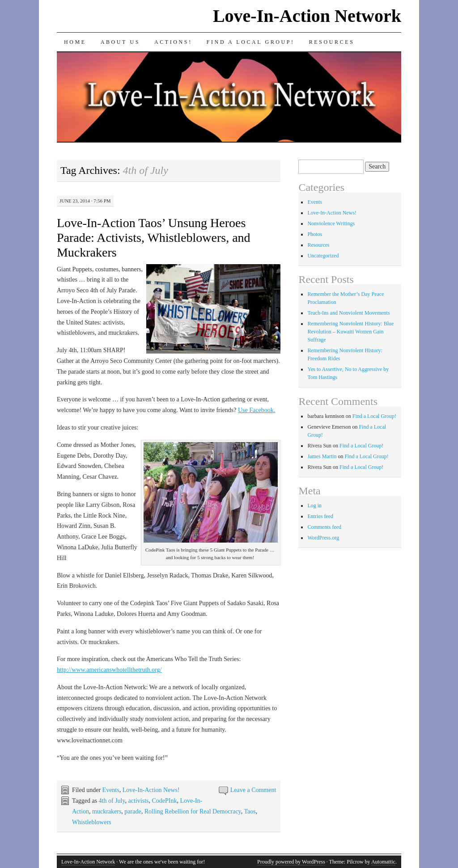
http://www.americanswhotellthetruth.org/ (109, 670)
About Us (120, 42)
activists (139, 801)
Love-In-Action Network (307, 16)
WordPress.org (323, 538)
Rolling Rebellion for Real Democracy (193, 811)
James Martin (322, 456)
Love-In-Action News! (151, 790)
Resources (332, 42)
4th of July (112, 801)
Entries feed (320, 516)
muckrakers (107, 811)
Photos (315, 234)
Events (111, 790)
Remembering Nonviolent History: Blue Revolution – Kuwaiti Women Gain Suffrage (350, 332)
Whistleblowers (92, 822)
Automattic (383, 862)
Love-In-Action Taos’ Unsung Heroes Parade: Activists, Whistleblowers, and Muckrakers (154, 238)
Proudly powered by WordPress (291, 862)
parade (133, 811)
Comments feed (324, 527)
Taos (250, 811)
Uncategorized (323, 256)
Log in (314, 506)
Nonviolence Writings (331, 223)
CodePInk (164, 801)
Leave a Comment (253, 790)
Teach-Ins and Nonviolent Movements (348, 313)
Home (75, 42)
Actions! (173, 42)
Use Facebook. (257, 410)
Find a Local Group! (251, 42)
